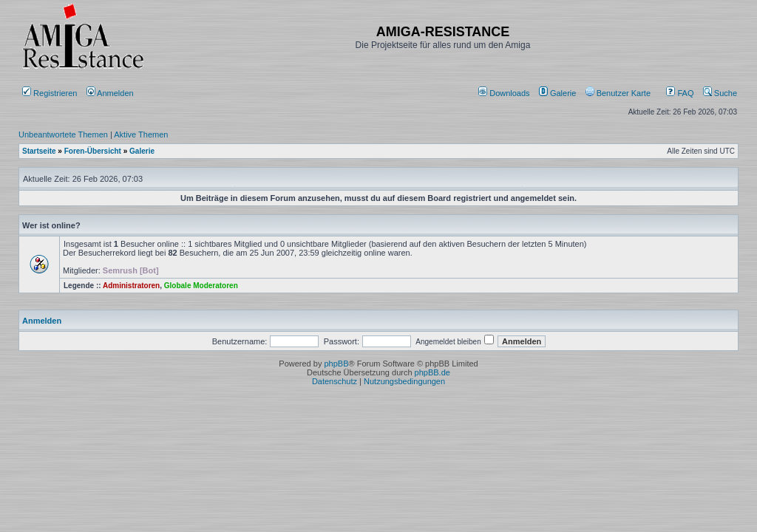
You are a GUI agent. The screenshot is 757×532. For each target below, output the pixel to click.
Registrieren (50, 93)
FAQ (680, 93)
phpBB (336, 364)
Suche (720, 93)
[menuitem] (505, 93)
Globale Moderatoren (201, 286)
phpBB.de (432, 372)
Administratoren (131, 286)
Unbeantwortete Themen (63, 134)
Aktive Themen (141, 134)
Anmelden (111, 93)
